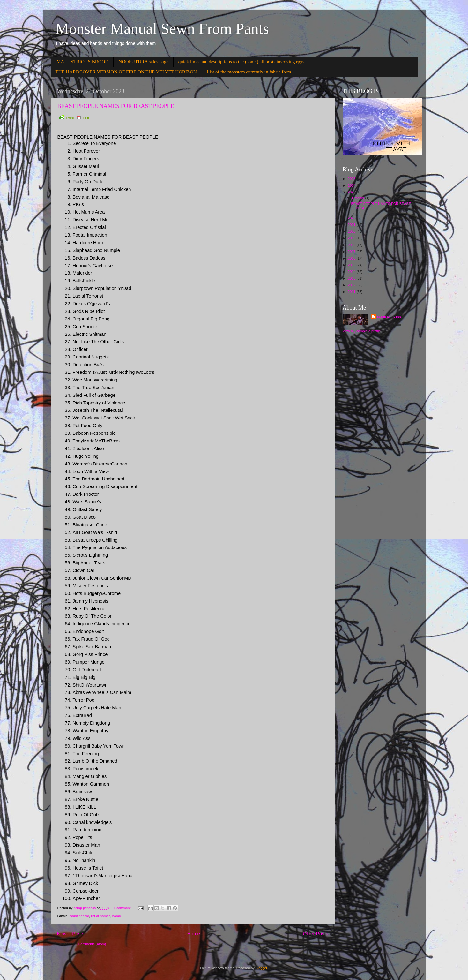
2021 (352, 225)
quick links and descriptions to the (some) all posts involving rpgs (241, 62)
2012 (352, 285)
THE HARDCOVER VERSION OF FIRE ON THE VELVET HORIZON (126, 72)
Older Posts (316, 934)
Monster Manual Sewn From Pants (162, 29)
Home (194, 934)
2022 (352, 218)
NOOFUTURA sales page (143, 62)
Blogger (261, 968)
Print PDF (75, 118)
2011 (352, 292)
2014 (352, 272)
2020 (352, 231)
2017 (352, 252)
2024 (352, 185)
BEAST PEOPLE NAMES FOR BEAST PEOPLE (116, 106)
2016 (352, 258)
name (117, 916)
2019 (352, 238)
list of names (101, 916)
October (358, 198)
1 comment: (123, 908)
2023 (352, 192)
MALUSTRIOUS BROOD (82, 62)
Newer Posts (71, 934)
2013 (352, 278)
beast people (79, 916)
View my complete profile (362, 331)
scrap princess (389, 316)
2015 (352, 265)
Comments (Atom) (92, 944)
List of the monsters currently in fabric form (249, 72)
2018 (352, 245)
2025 (352, 179)
